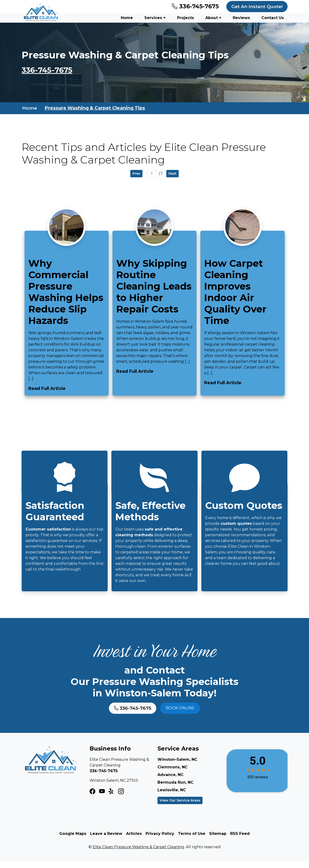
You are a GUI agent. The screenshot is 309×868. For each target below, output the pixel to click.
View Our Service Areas (180, 807)
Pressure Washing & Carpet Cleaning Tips (95, 108)
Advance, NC (170, 781)
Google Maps (73, 840)
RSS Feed (240, 840)
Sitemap (218, 840)
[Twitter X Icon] (111, 798)
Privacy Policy (160, 840)
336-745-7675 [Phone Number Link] (195, 6)
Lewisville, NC (172, 797)
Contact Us (273, 18)
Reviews (241, 18)
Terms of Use (192, 840)
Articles (134, 840)
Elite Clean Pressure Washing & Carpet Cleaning (138, 854)
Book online (180, 715)
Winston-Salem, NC (177, 766)
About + (213, 18)
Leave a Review (106, 840)
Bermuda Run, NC (175, 789)
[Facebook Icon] (92, 798)
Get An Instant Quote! (257, 6)
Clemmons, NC (172, 774)
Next (172, 174)
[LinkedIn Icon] (121, 798)
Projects (185, 18)
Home (127, 18)
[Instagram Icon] (102, 798)
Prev (136, 174)
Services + (155, 18)
